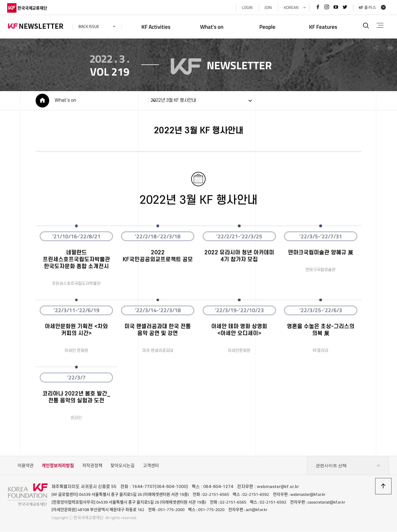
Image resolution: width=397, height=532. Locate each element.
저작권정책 (92, 466)
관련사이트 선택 (348, 466)
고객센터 (151, 466)
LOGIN (246, 7)
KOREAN (290, 7)
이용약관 (26, 466)
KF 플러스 (367, 7)
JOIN (267, 7)
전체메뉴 (380, 25)
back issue (90, 26)
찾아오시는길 (122, 466)
